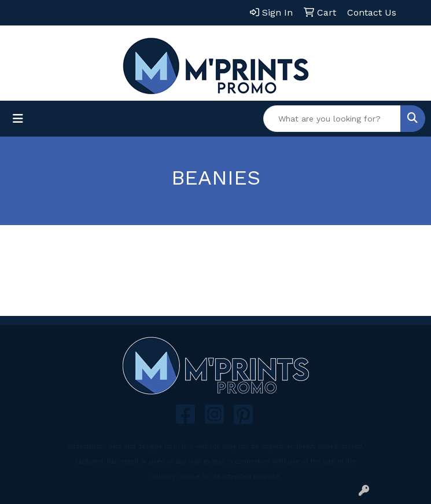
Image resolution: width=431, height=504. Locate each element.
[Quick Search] (332, 119)
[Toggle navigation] (18, 119)
